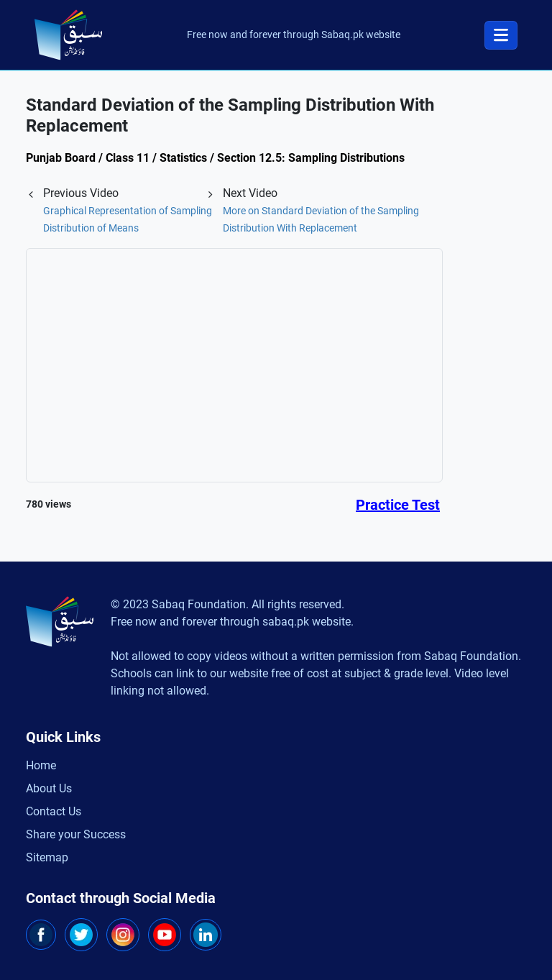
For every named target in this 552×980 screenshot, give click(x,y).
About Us (49, 788)
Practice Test (398, 505)
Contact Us (54, 811)
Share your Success (76, 834)
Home (41, 765)
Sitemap (47, 857)
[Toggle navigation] (501, 35)
